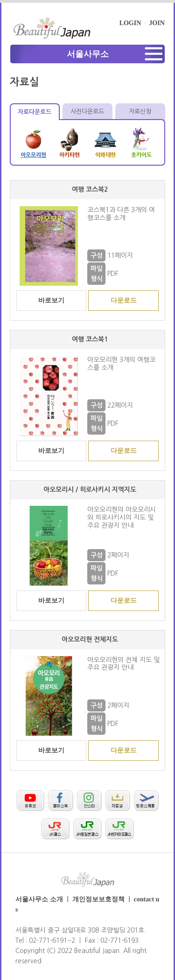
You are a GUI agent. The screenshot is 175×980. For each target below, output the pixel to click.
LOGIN (130, 23)
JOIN (157, 23)
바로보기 (51, 300)
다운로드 (124, 300)
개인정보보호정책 (98, 899)
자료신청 (140, 111)
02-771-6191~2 (52, 940)
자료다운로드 (35, 112)
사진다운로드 (87, 111)
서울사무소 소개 (39, 899)
